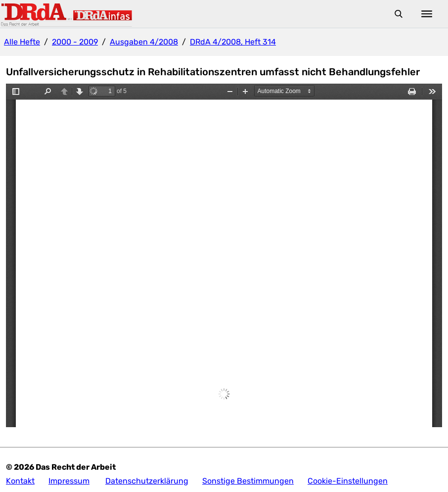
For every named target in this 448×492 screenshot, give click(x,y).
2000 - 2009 (75, 42)
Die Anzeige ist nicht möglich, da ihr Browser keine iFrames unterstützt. (224, 255)
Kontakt (20, 481)
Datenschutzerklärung (147, 481)
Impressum (69, 481)
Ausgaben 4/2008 (144, 42)
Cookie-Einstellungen (348, 481)
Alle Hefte (22, 42)
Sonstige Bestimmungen (248, 481)
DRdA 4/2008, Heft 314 (233, 42)
